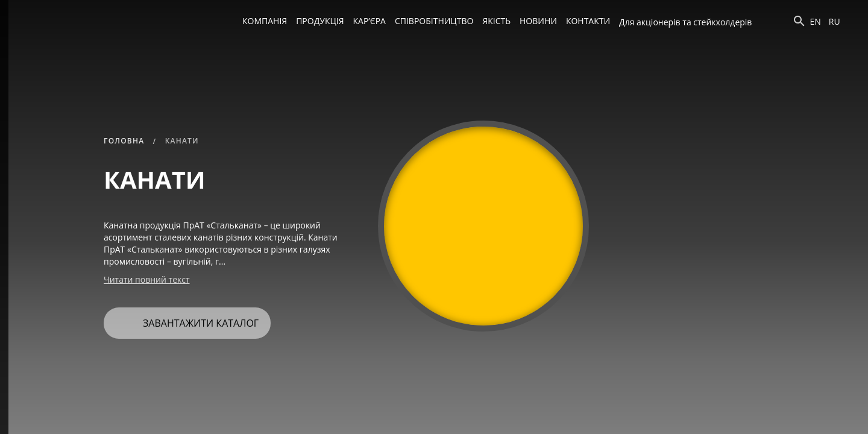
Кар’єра (370, 21)
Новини (538, 21)
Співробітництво (434, 21)
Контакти (588, 21)
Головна (124, 141)
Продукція (320, 21)
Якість (496, 21)
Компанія (265, 21)
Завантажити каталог (186, 319)
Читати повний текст (147, 279)
